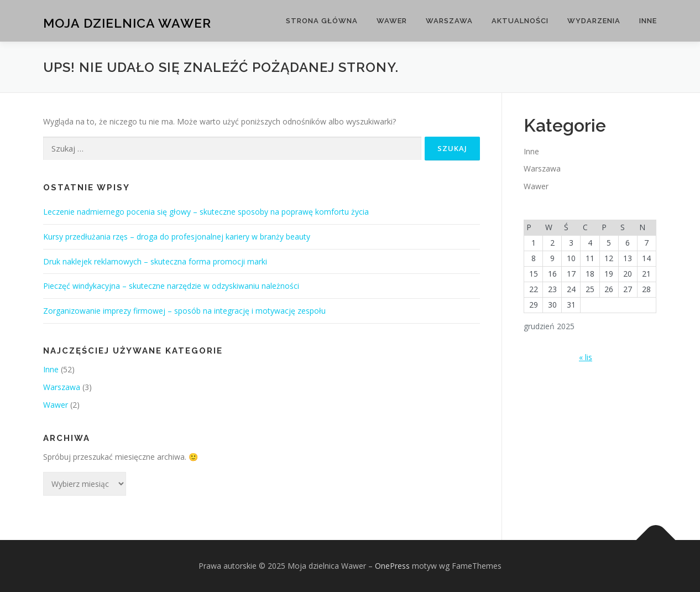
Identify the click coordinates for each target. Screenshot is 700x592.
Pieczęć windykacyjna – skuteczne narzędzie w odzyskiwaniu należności (171, 286)
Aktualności (520, 21)
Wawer (392, 21)
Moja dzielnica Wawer (127, 22)
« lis (586, 357)
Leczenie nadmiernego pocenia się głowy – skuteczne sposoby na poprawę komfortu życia (206, 212)
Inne (648, 21)
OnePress (392, 566)
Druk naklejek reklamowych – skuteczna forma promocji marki (155, 261)
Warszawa (449, 21)
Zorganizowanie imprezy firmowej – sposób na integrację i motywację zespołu (184, 311)
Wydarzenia (594, 21)
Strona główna (322, 21)
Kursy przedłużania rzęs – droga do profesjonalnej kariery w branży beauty (177, 237)
